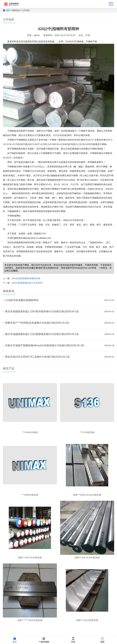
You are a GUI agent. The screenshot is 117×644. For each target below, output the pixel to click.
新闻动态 (16, 10)
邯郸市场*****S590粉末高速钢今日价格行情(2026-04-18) (37, 323)
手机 (73, 640)
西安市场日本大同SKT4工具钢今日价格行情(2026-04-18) (37, 357)
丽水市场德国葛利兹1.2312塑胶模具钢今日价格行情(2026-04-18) (42, 334)
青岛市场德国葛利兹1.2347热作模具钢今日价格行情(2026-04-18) (42, 311)
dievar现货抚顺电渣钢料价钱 (26, 278)
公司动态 (26, 10)
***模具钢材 (44, 640)
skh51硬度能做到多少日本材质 (27, 283)
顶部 (102, 640)
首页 (8, 10)
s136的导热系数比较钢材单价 (22, 300)
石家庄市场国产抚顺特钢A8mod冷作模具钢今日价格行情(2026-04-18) (45, 345)
